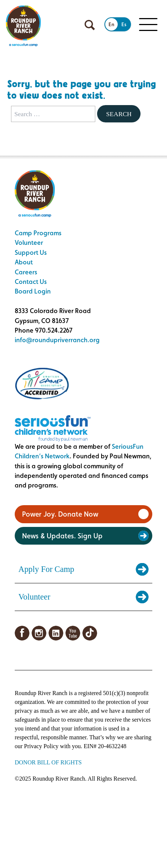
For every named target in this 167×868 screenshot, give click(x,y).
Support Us (31, 252)
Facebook (22, 633)
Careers (26, 272)
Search (119, 114)
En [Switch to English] (111, 24)
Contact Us (31, 282)
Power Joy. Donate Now (60, 514)
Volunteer (29, 242)
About (24, 262)
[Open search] (90, 25)
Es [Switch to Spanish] (124, 24)
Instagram (39, 633)
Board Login (33, 291)
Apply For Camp (46, 569)
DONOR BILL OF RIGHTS (48, 762)
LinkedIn (56, 633)
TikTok (90, 633)
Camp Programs (38, 233)
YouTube (73, 633)
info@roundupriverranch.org (57, 340)
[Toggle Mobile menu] (148, 25)
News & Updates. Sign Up (62, 536)
